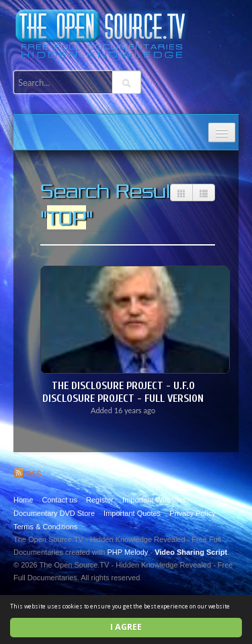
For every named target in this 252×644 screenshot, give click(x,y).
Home (23, 500)
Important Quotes (132, 513)
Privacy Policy (192, 513)
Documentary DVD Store (54, 513)
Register (100, 500)
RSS (28, 474)
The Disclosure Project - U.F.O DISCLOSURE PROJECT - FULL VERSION (123, 392)
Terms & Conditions (45, 527)
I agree (126, 627)
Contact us (59, 500)
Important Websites (154, 500)
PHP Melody (127, 552)
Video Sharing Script (191, 552)
